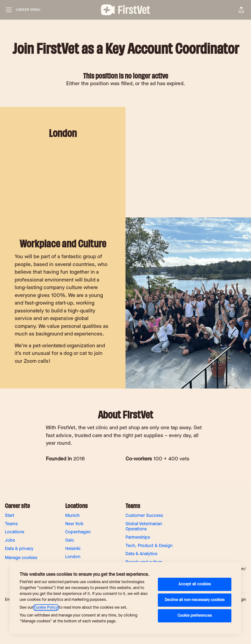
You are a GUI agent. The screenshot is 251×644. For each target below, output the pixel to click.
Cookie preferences (195, 616)
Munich (72, 516)
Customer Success (144, 516)
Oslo (70, 540)
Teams (11, 524)
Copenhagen (78, 532)
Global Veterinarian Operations (144, 527)
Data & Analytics (141, 554)
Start (10, 516)
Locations (15, 532)
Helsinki (73, 549)
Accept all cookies (195, 584)
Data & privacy (19, 549)
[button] (241, 10)
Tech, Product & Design (149, 546)
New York (74, 524)
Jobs (10, 540)
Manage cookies (21, 558)
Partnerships (138, 537)
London (73, 557)
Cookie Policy (46, 608)
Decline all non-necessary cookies (195, 600)
